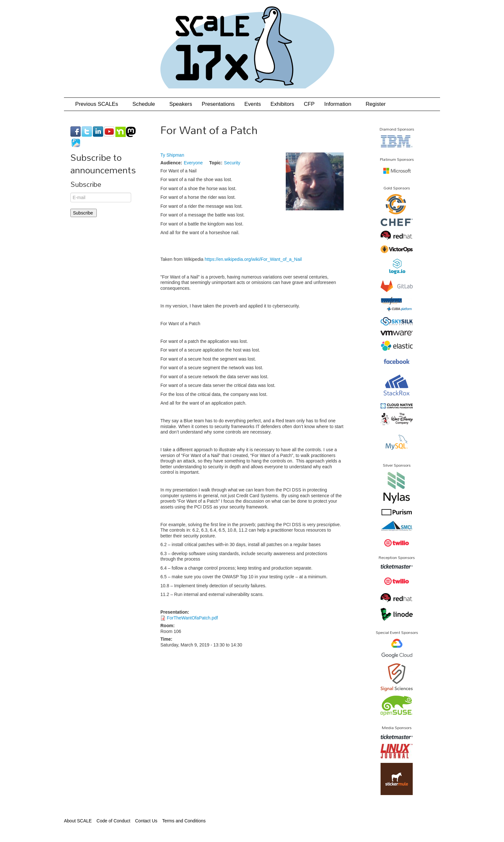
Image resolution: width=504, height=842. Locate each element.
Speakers (181, 104)
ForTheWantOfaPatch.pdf (192, 618)
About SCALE (78, 821)
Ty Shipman (172, 155)
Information (340, 104)
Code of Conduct (113, 821)
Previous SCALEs (99, 104)
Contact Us (146, 821)
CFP (309, 104)
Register (376, 104)
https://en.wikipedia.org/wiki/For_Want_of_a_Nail (254, 259)
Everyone (193, 163)
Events (252, 104)
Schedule (146, 104)
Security (232, 163)
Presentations (218, 104)
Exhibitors (283, 104)
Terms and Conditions (184, 821)
